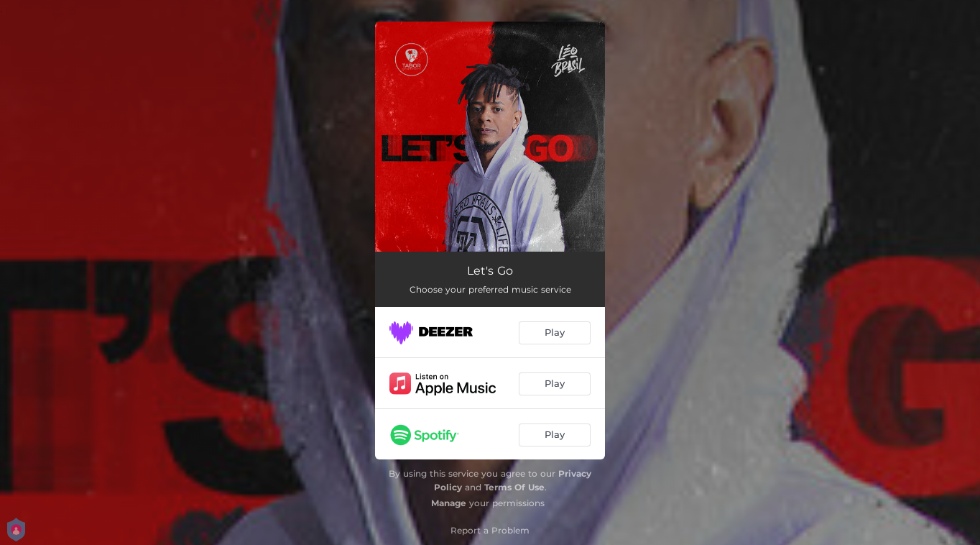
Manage (449, 503)
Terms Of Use (514, 487)
